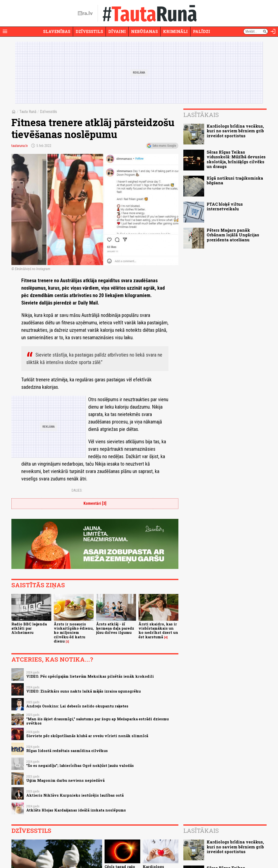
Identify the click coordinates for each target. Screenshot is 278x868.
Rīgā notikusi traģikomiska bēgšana (235, 180)
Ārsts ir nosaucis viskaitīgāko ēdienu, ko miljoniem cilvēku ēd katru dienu (74, 633)
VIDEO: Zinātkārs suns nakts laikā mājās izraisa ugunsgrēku (83, 691)
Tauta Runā (28, 112)
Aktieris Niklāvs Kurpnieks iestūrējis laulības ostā (75, 795)
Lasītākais (201, 115)
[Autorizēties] (273, 31)
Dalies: (77, 490)
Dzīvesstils (89, 31)
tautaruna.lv (20, 146)
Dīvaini (117, 31)
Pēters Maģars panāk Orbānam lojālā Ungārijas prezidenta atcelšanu (233, 235)
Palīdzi (202, 31)
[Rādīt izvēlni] (5, 31)
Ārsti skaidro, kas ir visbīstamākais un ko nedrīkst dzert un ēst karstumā (158, 630)
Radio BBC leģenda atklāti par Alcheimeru (29, 628)
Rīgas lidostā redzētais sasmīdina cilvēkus (67, 751)
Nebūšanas (144, 31)
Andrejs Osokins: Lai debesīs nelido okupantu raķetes (77, 706)
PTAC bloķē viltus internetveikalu (225, 206)
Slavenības (57, 31)
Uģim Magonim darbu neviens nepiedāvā (65, 780)
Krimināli (175, 31)
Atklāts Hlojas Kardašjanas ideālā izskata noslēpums (76, 810)
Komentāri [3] (95, 503)
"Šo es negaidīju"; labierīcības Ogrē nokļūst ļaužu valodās (80, 766)
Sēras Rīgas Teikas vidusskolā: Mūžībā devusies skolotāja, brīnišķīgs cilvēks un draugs (236, 159)
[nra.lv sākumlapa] (85, 13)
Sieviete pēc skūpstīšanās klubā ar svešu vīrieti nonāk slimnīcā (87, 736)
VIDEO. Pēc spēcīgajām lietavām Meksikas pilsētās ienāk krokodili (90, 676)
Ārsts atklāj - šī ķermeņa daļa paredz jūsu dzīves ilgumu (115, 628)
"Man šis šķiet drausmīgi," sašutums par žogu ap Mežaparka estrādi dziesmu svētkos (97, 721)
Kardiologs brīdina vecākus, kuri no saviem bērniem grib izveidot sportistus (235, 131)
